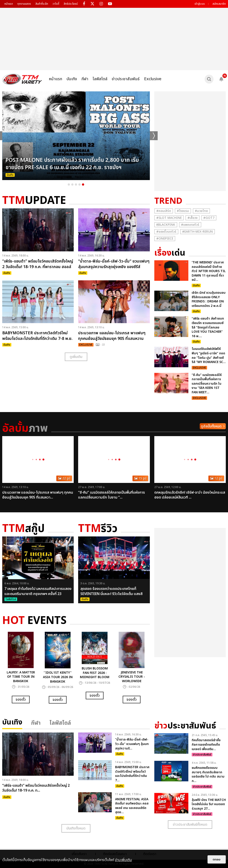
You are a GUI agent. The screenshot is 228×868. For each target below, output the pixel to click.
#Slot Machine (169, 218)
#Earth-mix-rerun (197, 232)
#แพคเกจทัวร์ (190, 225)
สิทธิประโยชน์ (71, 4)
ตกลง (217, 859)
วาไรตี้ (56, 4)
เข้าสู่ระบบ (200, 4)
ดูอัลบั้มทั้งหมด (211, 426)
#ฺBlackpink (166, 225)
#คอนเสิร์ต (164, 211)
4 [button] (79, 185)
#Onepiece (165, 239)
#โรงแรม (183, 211)
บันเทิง (72, 79)
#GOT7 (209, 218)
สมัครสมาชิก (219, 4)
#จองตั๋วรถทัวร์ (166, 232)
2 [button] (72, 185)
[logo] (22, 79)
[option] (76, 136)
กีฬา (85, 79)
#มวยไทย (201, 211)
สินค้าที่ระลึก (42, 4)
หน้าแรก (9, 4)
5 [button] (83, 185)
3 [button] (76, 185)
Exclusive (153, 79)
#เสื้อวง (192, 218)
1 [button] (69, 185)
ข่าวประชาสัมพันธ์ (126, 79)
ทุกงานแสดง (24, 4)
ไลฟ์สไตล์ (100, 79)
